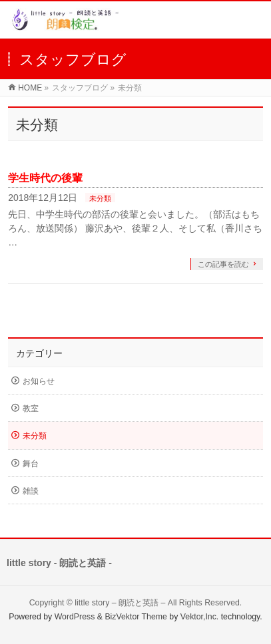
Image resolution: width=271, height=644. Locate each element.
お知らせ (39, 381)
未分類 (100, 198)
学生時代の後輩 (45, 178)
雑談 (31, 491)
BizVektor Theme (136, 617)
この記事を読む (223, 264)
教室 (31, 408)
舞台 (31, 464)
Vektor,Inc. (200, 617)
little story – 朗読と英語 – (120, 603)
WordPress (75, 617)
